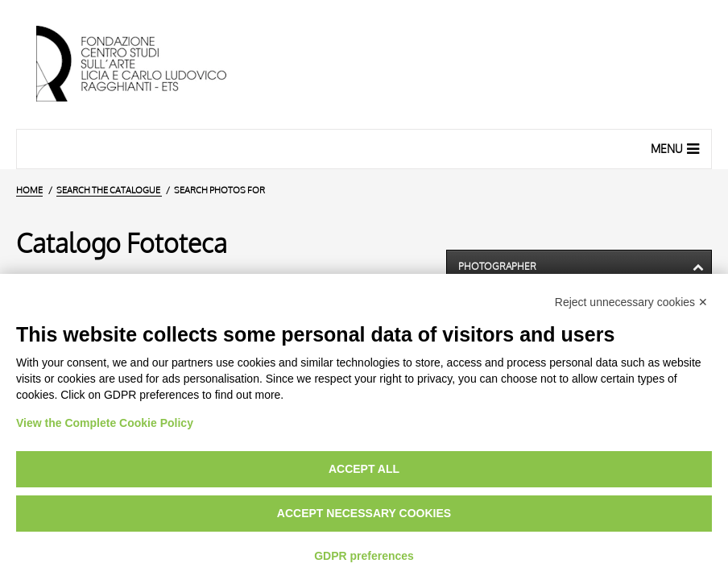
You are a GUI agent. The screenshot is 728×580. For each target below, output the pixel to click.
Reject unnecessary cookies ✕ (631, 302)
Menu (677, 148)
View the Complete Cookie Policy (105, 423)
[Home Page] (145, 64)
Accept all (364, 469)
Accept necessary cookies (364, 513)
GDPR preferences (364, 556)
